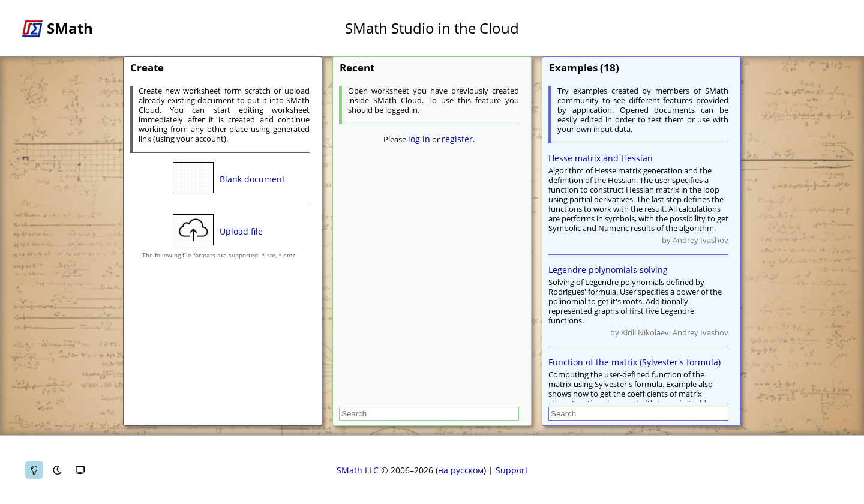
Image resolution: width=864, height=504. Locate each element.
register (457, 139)
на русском (461, 470)
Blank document (252, 179)
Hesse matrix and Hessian (601, 158)
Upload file (241, 231)
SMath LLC (358, 470)
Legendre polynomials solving (608, 270)
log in (419, 139)
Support (512, 470)
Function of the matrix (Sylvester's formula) (634, 362)
